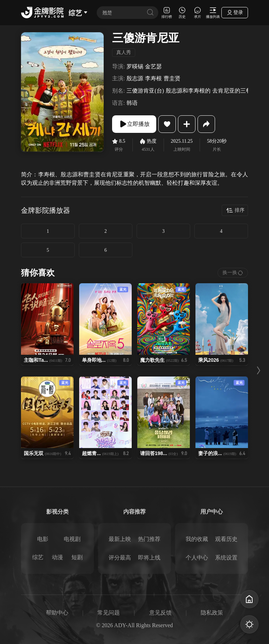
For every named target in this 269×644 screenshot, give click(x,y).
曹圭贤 (172, 78)
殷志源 (135, 78)
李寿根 (153, 78)
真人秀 (124, 52)
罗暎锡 (135, 66)
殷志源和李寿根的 (188, 91)
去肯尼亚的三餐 (232, 91)
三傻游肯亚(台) (145, 91)
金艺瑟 (153, 66)
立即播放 (134, 124)
